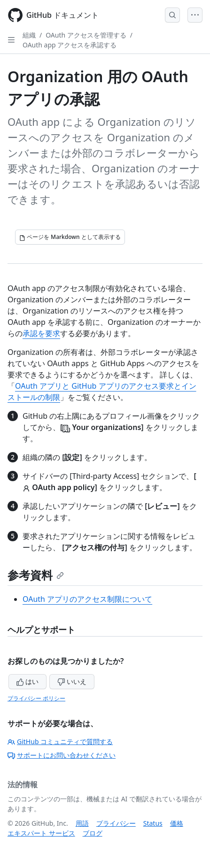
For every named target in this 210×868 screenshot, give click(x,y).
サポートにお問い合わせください (62, 755)
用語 (82, 823)
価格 (177, 823)
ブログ (93, 833)
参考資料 (36, 575)
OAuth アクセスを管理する (86, 35)
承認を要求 (41, 333)
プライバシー (116, 823)
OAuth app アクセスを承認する (70, 45)
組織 (29, 35)
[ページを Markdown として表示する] (70, 237)
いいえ (72, 681)
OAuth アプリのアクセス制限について (87, 599)
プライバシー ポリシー (36, 698)
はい (28, 681)
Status (153, 823)
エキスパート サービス (41, 833)
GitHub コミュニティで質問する (60, 741)
